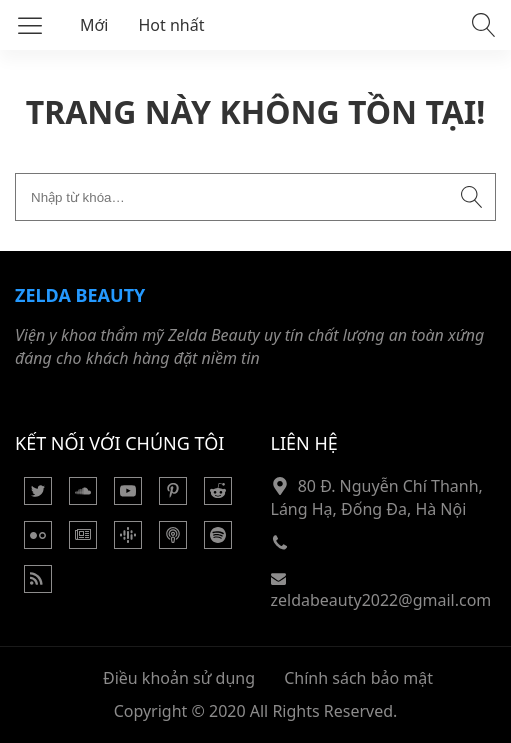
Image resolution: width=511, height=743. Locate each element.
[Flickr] (38, 543)
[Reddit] (218, 499)
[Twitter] (38, 499)
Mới (94, 25)
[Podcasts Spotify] (218, 543)
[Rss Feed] (38, 587)
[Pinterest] (173, 499)
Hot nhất (172, 25)
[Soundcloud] (83, 499)
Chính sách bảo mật (358, 678)
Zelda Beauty (80, 295)
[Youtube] (128, 499)
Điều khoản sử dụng (179, 678)
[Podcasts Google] (128, 543)
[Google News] (83, 543)
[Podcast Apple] (173, 543)
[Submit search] (472, 197)
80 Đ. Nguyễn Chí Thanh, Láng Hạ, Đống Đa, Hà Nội (377, 497)
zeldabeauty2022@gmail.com (381, 600)
